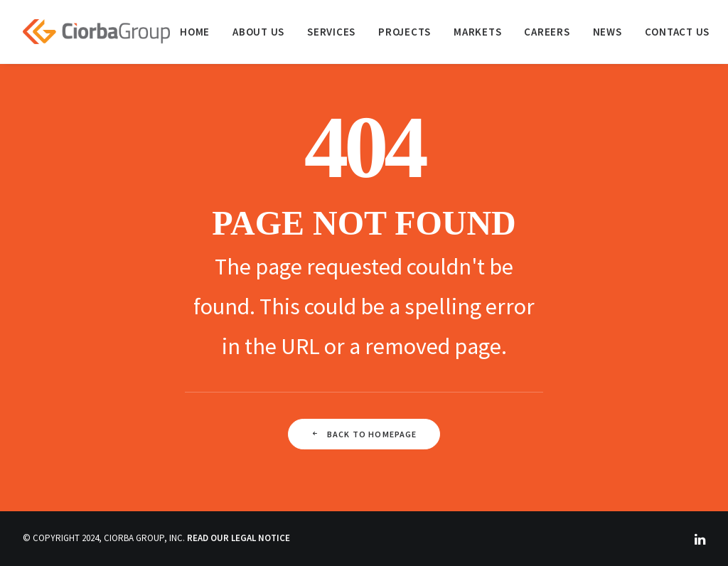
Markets (477, 32)
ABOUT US (258, 32)
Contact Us (678, 32)
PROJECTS (405, 32)
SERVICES (331, 32)
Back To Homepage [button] (364, 434)
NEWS (607, 32)
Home (195, 32)
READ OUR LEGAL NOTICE (239, 538)
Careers (547, 32)
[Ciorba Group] (96, 32)
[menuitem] (195, 32)
